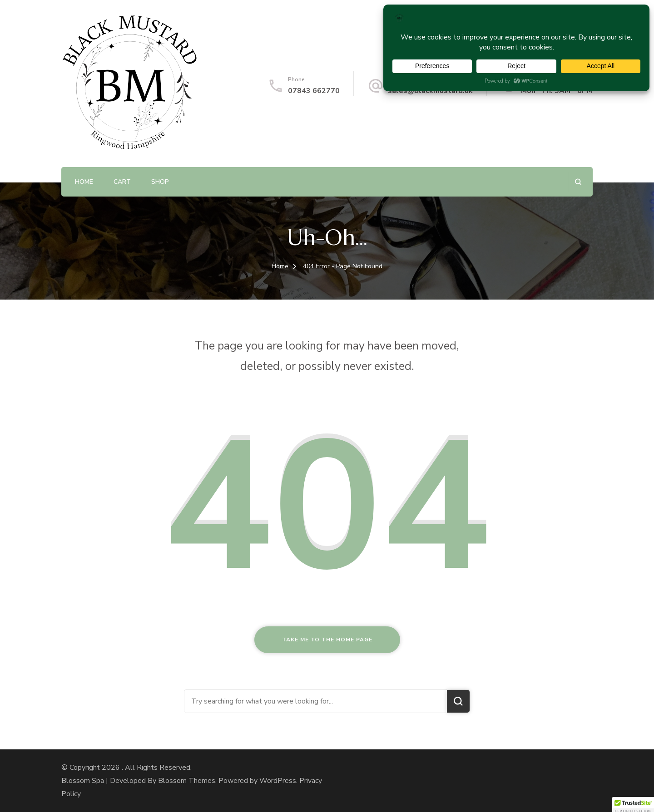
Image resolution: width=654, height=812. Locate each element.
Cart (122, 182)
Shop (160, 182)
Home (84, 182)
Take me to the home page (327, 640)
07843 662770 (314, 91)
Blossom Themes (187, 781)
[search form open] (578, 182)
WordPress (278, 781)
